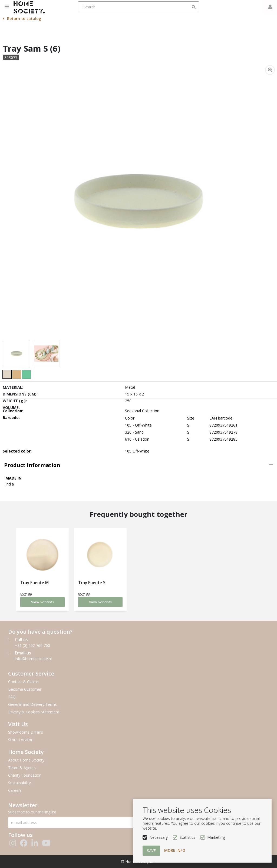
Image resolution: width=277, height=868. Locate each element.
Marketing (216, 837)
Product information (32, 465)
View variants (43, 602)
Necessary (159, 837)
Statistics (187, 837)
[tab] (138, 465)
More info (175, 850)
